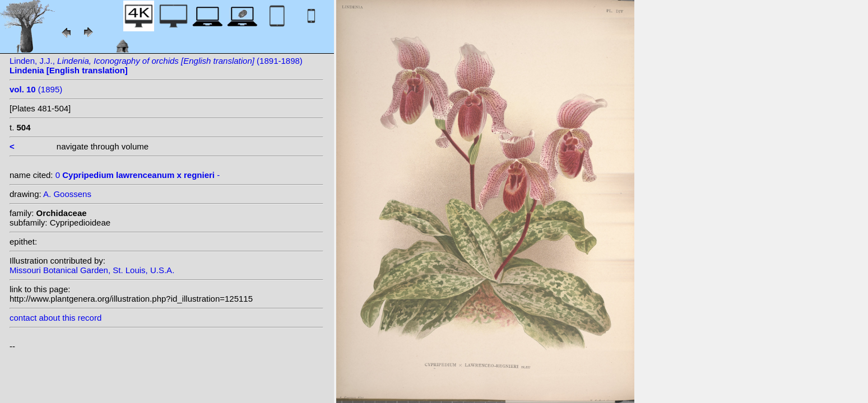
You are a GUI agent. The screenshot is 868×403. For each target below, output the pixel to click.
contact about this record (55, 318)
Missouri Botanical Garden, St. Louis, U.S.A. (92, 270)
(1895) (36, 89)
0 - (138, 175)
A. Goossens (67, 194)
